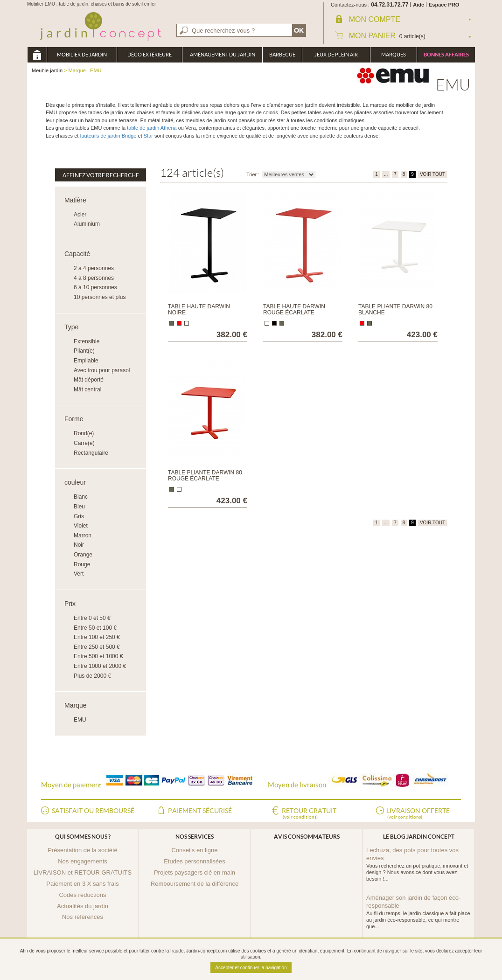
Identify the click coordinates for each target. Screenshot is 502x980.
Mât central (87, 389)
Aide (418, 5)
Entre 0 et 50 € (92, 618)
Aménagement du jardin (223, 55)
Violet (81, 526)
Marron (83, 535)
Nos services (195, 837)
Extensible (87, 341)
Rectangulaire (91, 453)
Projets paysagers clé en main (195, 872)
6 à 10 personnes (95, 287)
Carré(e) (84, 443)
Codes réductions (82, 895)
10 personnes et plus (100, 297)
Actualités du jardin (83, 906)
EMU (80, 720)
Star (148, 136)
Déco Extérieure (150, 55)
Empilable (86, 361)
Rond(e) (84, 433)
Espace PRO (444, 5)
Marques (394, 55)
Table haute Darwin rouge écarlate (294, 309)
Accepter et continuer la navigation (251, 968)
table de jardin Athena (152, 128)
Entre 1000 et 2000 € (100, 666)
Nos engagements (83, 861)
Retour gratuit (309, 814)
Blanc (81, 497)
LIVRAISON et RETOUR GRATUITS (83, 872)
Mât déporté (89, 380)
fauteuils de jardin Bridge (107, 136)
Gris (79, 516)
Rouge (82, 564)
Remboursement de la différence (195, 884)
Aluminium (87, 224)
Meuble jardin (37, 55)
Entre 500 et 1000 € (98, 656)
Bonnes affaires (446, 55)
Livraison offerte (418, 814)
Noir (79, 545)
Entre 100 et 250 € (97, 637)
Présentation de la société (83, 850)
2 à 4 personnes (94, 268)
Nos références (83, 917)
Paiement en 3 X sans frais (82, 884)
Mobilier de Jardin (82, 55)
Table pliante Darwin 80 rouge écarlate (205, 476)
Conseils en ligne (194, 850)
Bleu (79, 507)
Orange (83, 555)
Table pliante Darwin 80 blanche (395, 309)
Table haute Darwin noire (199, 309)
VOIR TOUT (432, 174)
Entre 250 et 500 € (97, 647)
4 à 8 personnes (94, 278)
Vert (79, 574)
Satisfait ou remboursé (93, 811)
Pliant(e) (84, 351)
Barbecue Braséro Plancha (282, 57)
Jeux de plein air (336, 55)
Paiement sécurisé (200, 811)
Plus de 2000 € (92, 676)
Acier (80, 215)
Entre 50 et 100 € (95, 628)
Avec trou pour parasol (102, 370)
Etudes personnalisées (195, 861)
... (386, 174)
